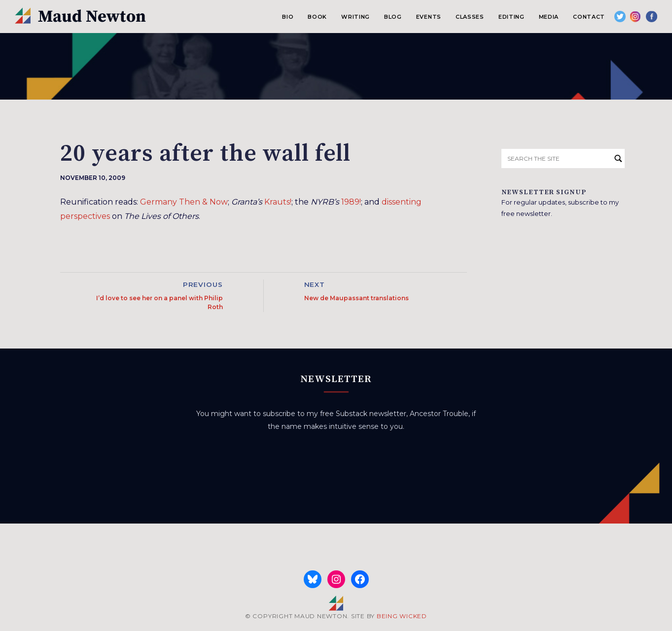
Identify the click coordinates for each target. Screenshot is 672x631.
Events (429, 17)
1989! (351, 202)
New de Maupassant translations (356, 298)
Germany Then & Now (184, 202)
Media (549, 17)
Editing (512, 17)
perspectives (85, 216)
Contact (589, 17)
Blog (393, 17)
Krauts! (278, 202)
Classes (470, 17)
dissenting (402, 202)
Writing (355, 17)
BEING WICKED (402, 616)
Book (317, 17)
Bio (288, 17)
